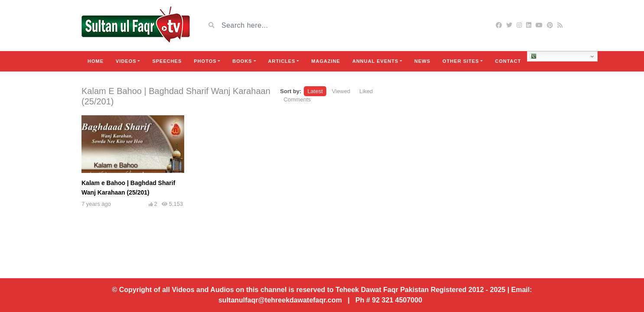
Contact (508, 61)
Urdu (540, 56)
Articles (282, 61)
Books (242, 61)
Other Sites (461, 61)
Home (96, 61)
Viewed (341, 91)
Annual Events (375, 61)
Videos (126, 61)
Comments (297, 99)
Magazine (326, 61)
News (422, 61)
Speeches (167, 61)
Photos (205, 61)
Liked (366, 91)
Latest (315, 91)
